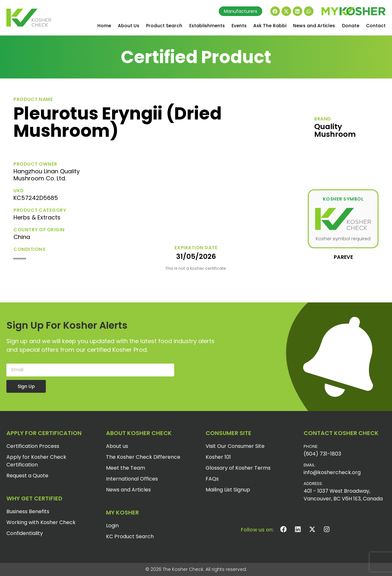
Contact (376, 26)
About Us (129, 26)
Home (104, 26)
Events (239, 26)
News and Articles (314, 26)
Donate (351, 26)
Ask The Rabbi (270, 26)
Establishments (207, 26)
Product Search (164, 26)
